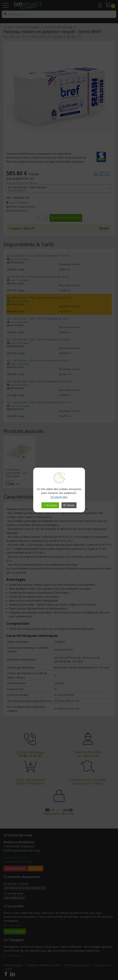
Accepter (50, 505)
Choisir (69, 505)
